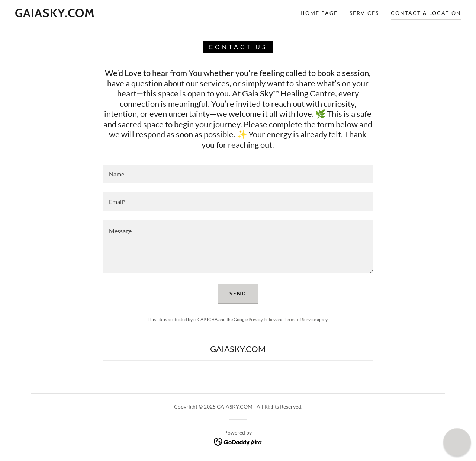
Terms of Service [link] (300, 319)
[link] (55, 15)
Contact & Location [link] (426, 13)
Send (238, 293)
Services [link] (364, 13)
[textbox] (238, 174)
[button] (457, 442)
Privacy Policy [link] (262, 319)
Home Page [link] (319, 13)
